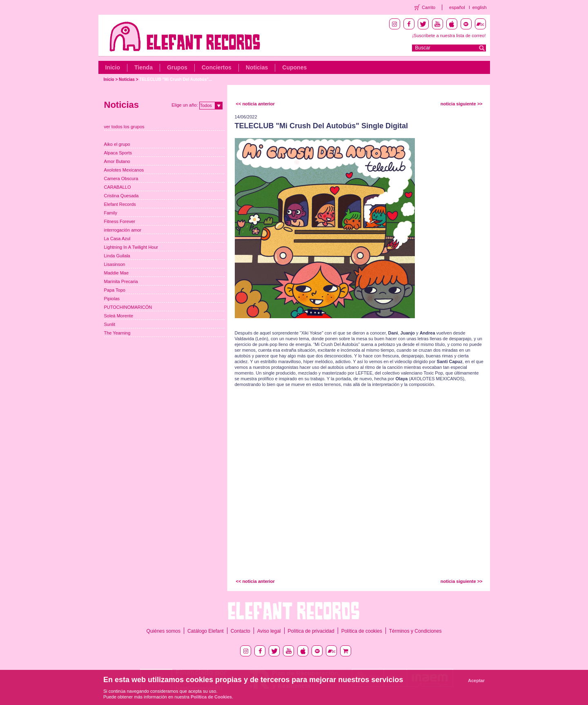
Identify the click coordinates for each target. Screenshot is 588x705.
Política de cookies (362, 631)
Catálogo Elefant (206, 631)
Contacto (241, 631)
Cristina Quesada (121, 196)
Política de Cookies (211, 697)
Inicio (113, 67)
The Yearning (117, 333)
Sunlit (110, 324)
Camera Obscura (121, 178)
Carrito (429, 7)
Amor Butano (117, 161)
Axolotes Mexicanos (124, 170)
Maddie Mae (117, 273)
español (457, 7)
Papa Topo (115, 290)
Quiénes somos (164, 631)
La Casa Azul (117, 239)
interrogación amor (123, 230)
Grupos (177, 67)
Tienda (144, 67)
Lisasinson (115, 264)
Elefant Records (120, 204)
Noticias (257, 67)
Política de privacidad (311, 631)
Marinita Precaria (121, 281)
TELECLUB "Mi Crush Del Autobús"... (176, 79)
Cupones (294, 67)
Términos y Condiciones (415, 631)
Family (111, 213)
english (480, 7)
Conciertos (217, 67)
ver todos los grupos (124, 127)
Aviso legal (269, 631)
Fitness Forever (120, 221)
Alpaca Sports (118, 153)
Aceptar (476, 680)
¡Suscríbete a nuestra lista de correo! (449, 36)
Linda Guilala (117, 256)
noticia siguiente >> (462, 104)
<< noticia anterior (255, 104)
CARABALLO (118, 187)
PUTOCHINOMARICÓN (128, 307)
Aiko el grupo (117, 144)
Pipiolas (112, 299)
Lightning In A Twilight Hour (131, 247)
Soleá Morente (119, 316)
